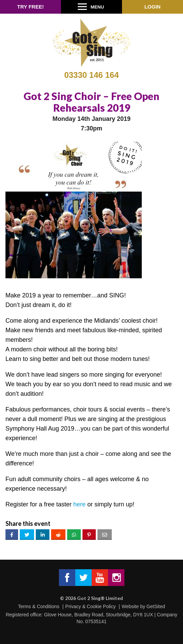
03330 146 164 (91, 75)
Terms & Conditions (39, 606)
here (79, 504)
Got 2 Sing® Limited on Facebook (67, 578)
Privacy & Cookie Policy (91, 606)
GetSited (156, 606)
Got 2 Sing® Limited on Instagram (116, 578)
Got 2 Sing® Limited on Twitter (83, 578)
